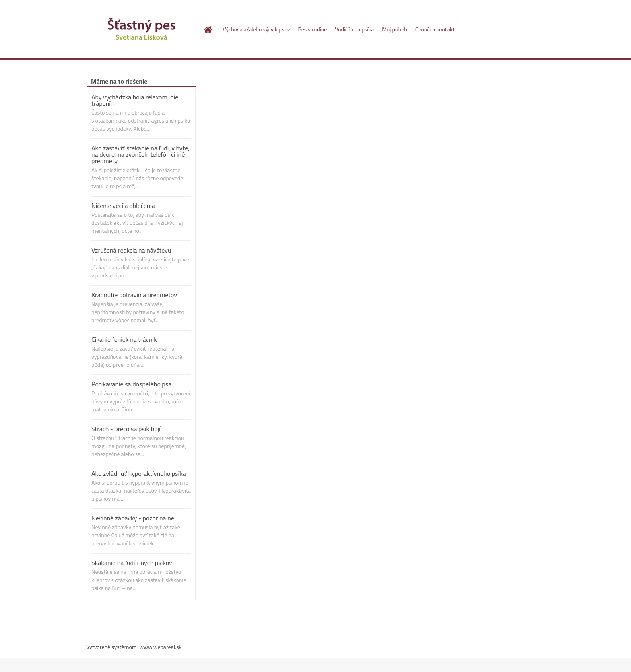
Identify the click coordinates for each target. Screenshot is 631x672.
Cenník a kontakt (435, 29)
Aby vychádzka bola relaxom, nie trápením (135, 100)
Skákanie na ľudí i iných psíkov (132, 563)
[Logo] (141, 30)
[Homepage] (208, 29)
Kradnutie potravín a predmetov (134, 295)
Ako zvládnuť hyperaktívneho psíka (139, 473)
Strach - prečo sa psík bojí (126, 429)
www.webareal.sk (161, 647)
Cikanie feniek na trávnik (124, 339)
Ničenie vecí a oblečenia (123, 206)
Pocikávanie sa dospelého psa (131, 384)
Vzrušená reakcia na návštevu (131, 250)
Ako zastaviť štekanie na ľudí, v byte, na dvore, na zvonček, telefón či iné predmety (140, 154)
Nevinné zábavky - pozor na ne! (134, 518)
